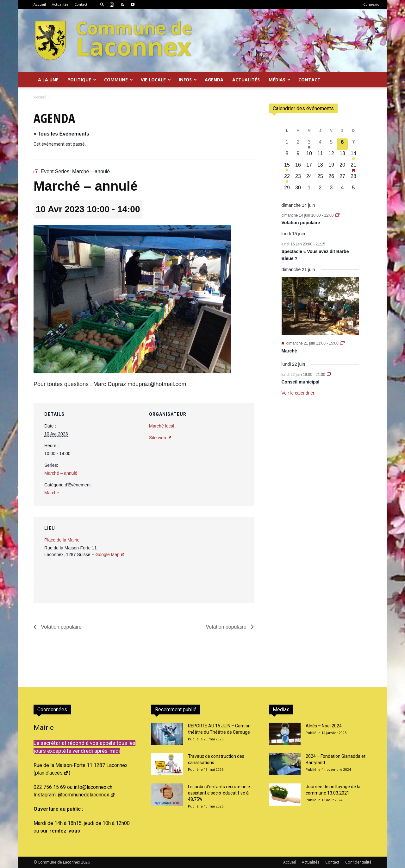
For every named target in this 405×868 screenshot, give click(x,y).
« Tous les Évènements (61, 134)
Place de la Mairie (62, 540)
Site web (160, 438)
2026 (85, 862)
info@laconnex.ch (93, 787)
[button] (102, 4)
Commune (118, 80)
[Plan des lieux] (215, 560)
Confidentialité (358, 862)
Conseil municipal (301, 382)
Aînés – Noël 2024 (324, 726)
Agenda (214, 80)
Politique (82, 80)
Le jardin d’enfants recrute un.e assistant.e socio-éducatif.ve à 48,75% (219, 793)
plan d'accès (52, 773)
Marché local (162, 426)
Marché (52, 493)
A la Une (48, 80)
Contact (81, 4)
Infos (188, 80)
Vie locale (156, 80)
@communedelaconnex (87, 795)
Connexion (372, 4)
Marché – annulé (61, 473)
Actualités (60, 4)
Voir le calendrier (298, 393)
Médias (280, 80)
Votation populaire (61, 627)
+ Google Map (108, 554)
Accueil (40, 4)
